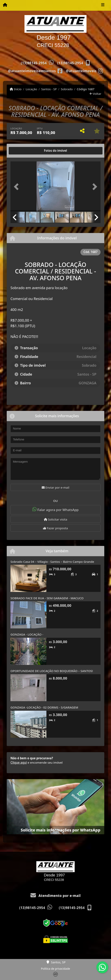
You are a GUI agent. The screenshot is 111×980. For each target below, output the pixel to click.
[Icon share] (35, 71)
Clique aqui (19, 762)
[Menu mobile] (5, 5)
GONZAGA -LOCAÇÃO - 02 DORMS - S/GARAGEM (44, 707)
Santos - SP (49, 89)
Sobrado (67, 89)
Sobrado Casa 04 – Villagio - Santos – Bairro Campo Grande (52, 562)
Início (16, 89)
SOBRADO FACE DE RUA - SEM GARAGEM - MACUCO (47, 598)
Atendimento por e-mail (56, 896)
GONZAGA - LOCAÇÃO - (27, 634)
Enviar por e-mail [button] (55, 487)
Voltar (95, 94)
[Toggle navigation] (103, 5)
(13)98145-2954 (34, 63)
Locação (31, 89)
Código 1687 (86, 89)
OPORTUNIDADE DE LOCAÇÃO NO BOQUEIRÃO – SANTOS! (52, 671)
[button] (17, 187)
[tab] (23, 151)
